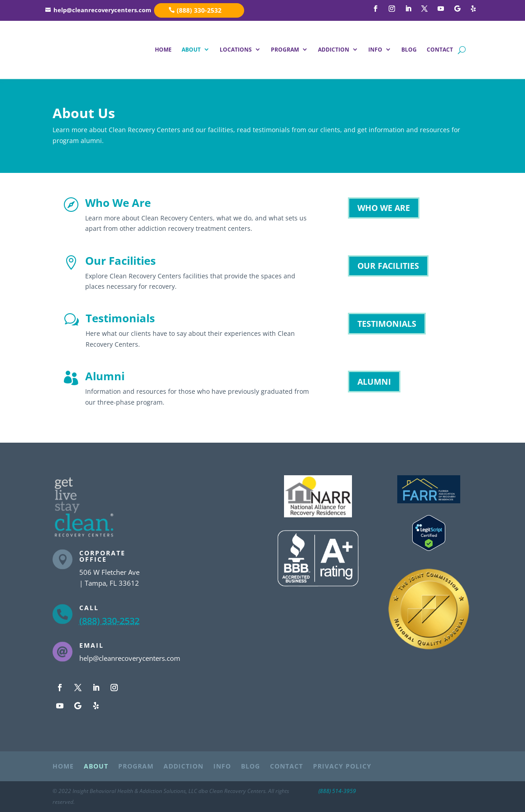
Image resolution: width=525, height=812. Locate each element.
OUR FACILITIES (388, 266)
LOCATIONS (236, 50)
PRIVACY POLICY (342, 767)
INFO (375, 50)
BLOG (409, 50)
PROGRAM (285, 50)
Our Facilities (120, 260)
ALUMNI (374, 382)
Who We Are (118, 203)
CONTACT (440, 50)
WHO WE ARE (384, 208)
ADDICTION (334, 50)
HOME (163, 50)
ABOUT (191, 50)
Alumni (105, 376)
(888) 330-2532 (199, 10)
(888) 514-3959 (337, 791)
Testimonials (120, 318)
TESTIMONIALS (387, 324)
